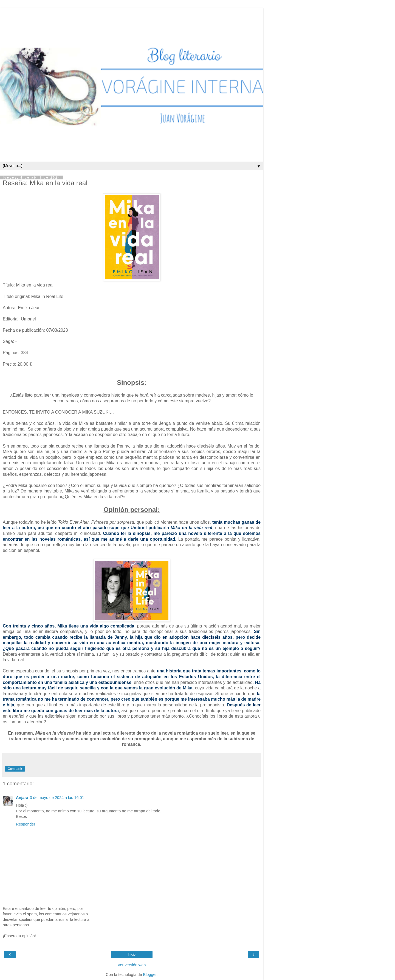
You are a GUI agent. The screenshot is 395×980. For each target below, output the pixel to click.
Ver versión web (132, 965)
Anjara (22, 798)
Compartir (15, 769)
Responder (26, 824)
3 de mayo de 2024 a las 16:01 (57, 798)
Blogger (150, 975)
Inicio (132, 955)
